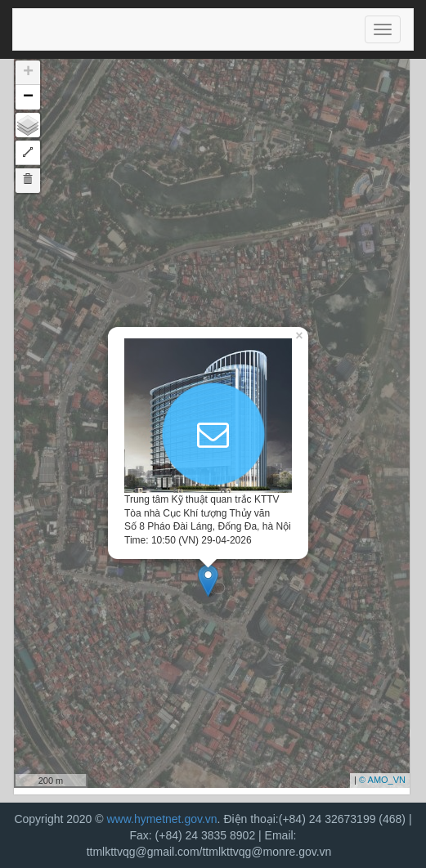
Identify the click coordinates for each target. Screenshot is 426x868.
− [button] (28, 97)
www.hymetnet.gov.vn (161, 819)
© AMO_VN (382, 780)
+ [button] (28, 73)
